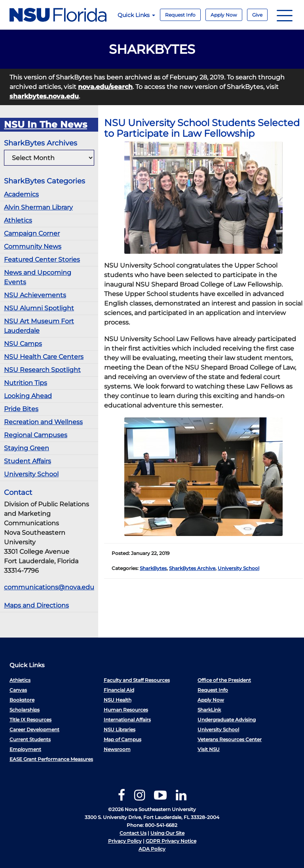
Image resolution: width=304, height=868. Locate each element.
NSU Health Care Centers (44, 357)
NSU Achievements (35, 295)
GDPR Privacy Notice (171, 841)
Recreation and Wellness (43, 422)
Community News (33, 246)
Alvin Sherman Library (38, 207)
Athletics (18, 220)
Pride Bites (21, 409)
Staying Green (27, 448)
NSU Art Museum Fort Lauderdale (39, 326)
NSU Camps (23, 344)
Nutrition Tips (26, 383)
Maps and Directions (36, 605)
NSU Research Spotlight (42, 370)
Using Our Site (167, 833)
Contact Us (133, 833)
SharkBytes (153, 568)
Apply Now (224, 15)
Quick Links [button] (136, 15)
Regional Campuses (36, 435)
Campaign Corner (32, 233)
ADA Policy (152, 849)
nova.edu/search (105, 87)
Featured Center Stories (42, 259)
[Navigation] (285, 15)
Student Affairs (28, 461)
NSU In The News (46, 125)
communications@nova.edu (49, 587)
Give (257, 15)
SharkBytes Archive (192, 568)
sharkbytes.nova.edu (44, 96)
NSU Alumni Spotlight (39, 308)
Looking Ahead (28, 396)
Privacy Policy (125, 841)
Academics (21, 194)
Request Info (180, 15)
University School (31, 474)
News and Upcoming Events (38, 277)
